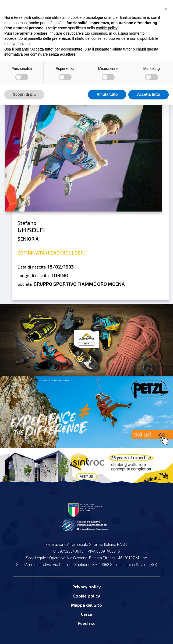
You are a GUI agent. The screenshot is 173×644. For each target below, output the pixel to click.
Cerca (87, 614)
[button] (166, 9)
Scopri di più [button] (24, 94)
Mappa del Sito (86, 605)
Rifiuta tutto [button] (107, 94)
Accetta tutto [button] (149, 94)
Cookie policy (87, 596)
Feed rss (87, 623)
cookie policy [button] (107, 28)
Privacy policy (87, 587)
